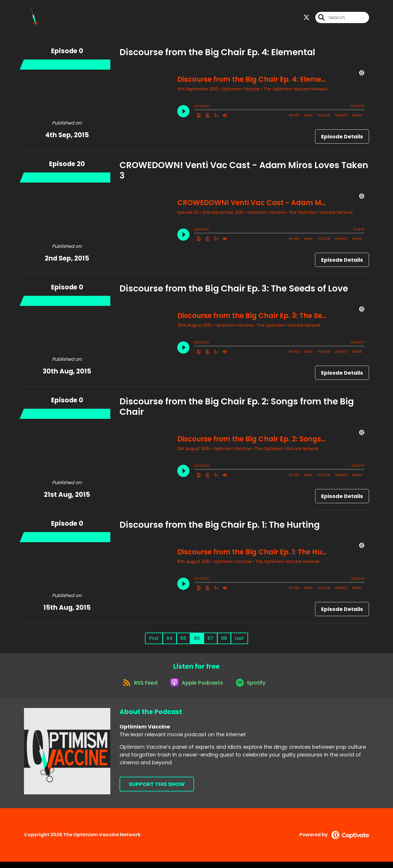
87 (211, 641)
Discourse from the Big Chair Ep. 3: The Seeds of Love (234, 291)
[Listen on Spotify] (253, 688)
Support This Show (157, 791)
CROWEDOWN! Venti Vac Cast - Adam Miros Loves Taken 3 (244, 173)
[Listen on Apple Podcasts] (196, 689)
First (154, 641)
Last (239, 641)
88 (224, 641)
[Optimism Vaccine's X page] (306, 19)
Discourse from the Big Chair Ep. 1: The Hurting (220, 527)
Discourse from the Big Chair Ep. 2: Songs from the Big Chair (237, 409)
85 (183, 641)
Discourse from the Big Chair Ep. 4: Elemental (217, 55)
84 (170, 641)
